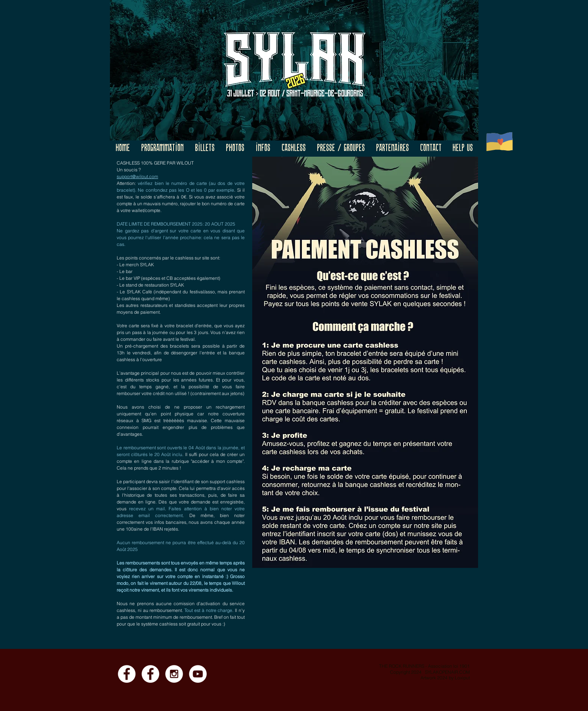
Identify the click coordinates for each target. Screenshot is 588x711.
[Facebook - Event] (150, 674)
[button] (162, 149)
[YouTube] (198, 674)
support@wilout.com (137, 176)
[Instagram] (174, 674)
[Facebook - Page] (127, 674)
